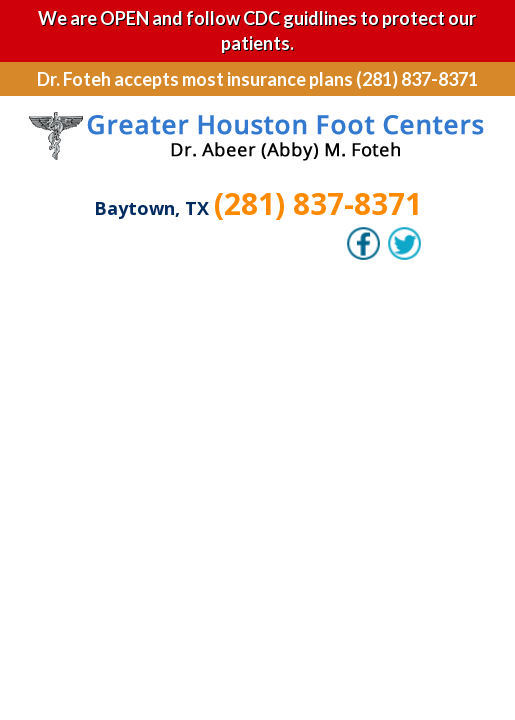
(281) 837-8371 (318, 203)
